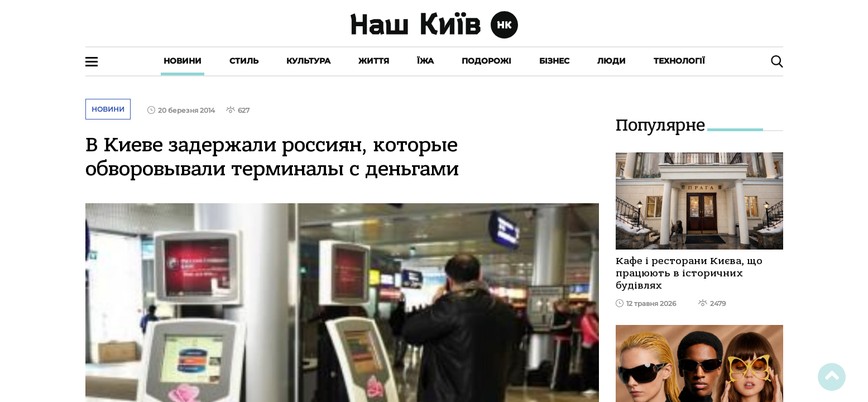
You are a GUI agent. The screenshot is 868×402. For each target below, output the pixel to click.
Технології (679, 61)
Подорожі (486, 61)
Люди (612, 61)
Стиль (244, 61)
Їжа (425, 61)
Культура (308, 61)
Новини (183, 61)
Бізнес (554, 61)
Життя (374, 61)
